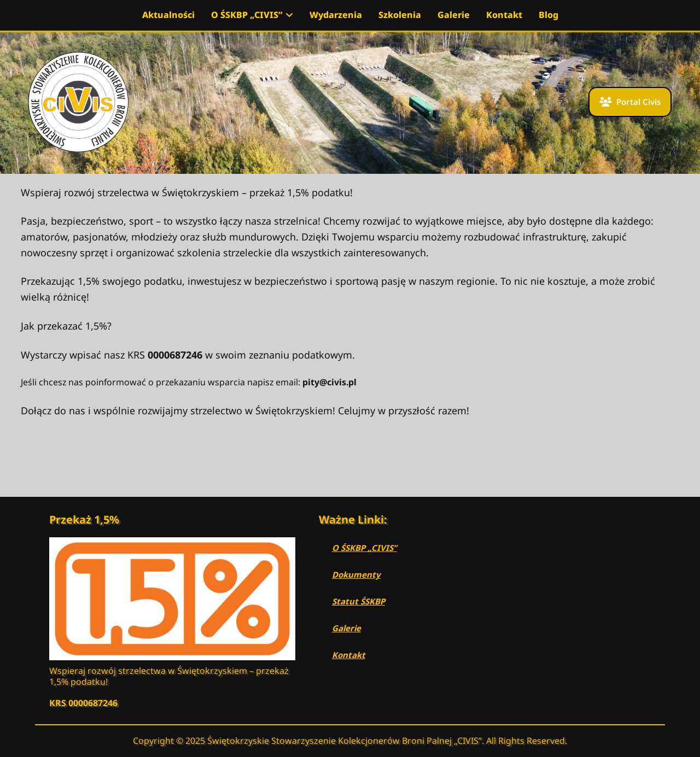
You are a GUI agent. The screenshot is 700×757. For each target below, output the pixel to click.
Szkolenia (400, 15)
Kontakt (504, 15)
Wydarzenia (336, 15)
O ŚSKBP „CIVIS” (252, 15)
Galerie (454, 15)
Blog (549, 15)
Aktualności (168, 15)
